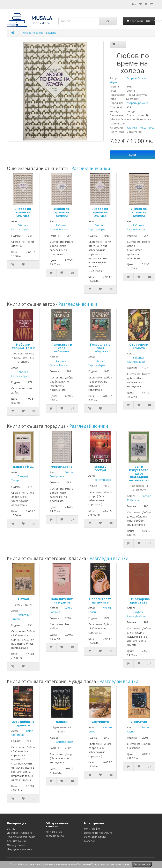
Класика (132, 128)
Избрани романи (136, 103)
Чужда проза (147, 128)
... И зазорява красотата (139, 601)
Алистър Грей (61, 742)
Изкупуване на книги (20, 849)
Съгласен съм (142, 864)
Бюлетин (90, 841)
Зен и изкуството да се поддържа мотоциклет (139, 473)
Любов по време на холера (40, 33)
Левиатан (139, 722)
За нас (11, 829)
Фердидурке (62, 467)
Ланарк (62, 722)
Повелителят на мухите (62, 601)
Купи (132, 155)
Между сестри (100, 468)
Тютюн (23, 599)
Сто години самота (139, 346)
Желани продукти (95, 837)
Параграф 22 (23, 467)
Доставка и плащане (20, 833)
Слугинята (100, 722)
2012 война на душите (23, 723)
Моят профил (92, 829)
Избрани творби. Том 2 (23, 346)
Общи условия (16, 845)
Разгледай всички (91, 168)
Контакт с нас (54, 832)
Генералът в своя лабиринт (62, 348)
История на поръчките (98, 833)
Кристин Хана (100, 480)
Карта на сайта (55, 836)
